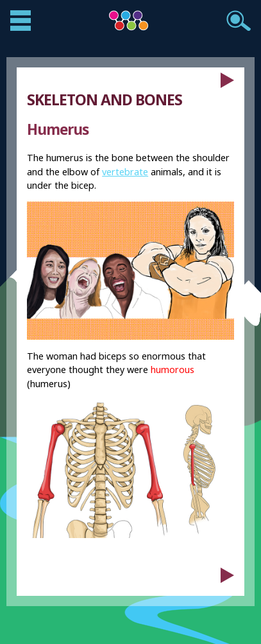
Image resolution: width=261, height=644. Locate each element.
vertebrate (125, 172)
